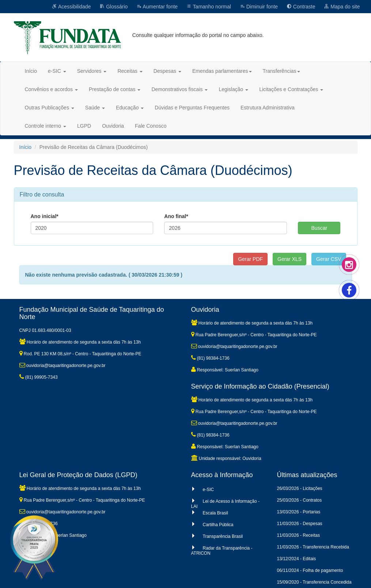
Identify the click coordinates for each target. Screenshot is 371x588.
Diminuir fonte (259, 7)
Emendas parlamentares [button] (222, 71)
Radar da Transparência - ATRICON (222, 551)
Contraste (301, 7)
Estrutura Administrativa (268, 108)
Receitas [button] (130, 71)
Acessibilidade (71, 7)
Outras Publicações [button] (50, 108)
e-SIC (209, 490)
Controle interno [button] (46, 126)
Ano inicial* (45, 216)
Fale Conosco (151, 126)
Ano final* (176, 216)
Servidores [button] (92, 71)
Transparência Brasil (223, 536)
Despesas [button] (167, 71)
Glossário (113, 7)
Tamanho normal (209, 7)
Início (31, 71)
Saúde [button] (95, 108)
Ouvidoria (113, 126)
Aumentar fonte (157, 7)
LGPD (84, 126)
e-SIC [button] (57, 71)
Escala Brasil (215, 513)
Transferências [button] (281, 71)
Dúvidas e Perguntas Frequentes (192, 108)
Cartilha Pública (218, 525)
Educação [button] (130, 108)
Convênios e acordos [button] (51, 89)
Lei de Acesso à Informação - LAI (225, 504)
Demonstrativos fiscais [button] (179, 89)
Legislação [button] (233, 89)
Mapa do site (342, 7)
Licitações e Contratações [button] (291, 89)
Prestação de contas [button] (115, 89)
